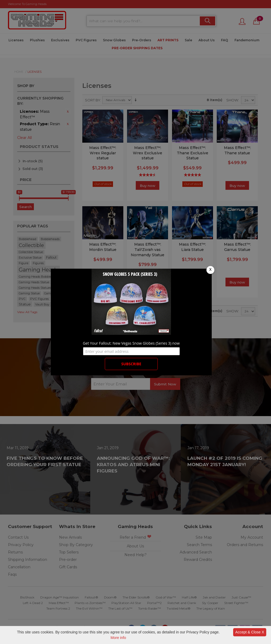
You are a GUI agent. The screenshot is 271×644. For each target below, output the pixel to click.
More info (118, 638)
